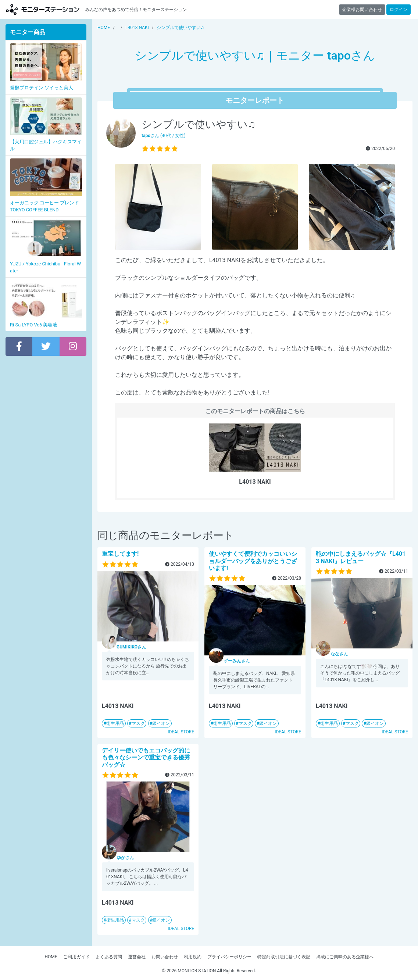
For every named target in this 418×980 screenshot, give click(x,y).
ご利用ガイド (76, 957)
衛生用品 (115, 723)
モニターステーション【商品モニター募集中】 (43, 9)
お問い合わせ (165, 957)
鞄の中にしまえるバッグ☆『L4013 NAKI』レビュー (361, 557)
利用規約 (193, 957)
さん (131, 647)
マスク (138, 723)
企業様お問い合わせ (362, 10)
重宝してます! (120, 554)
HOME (51, 957)
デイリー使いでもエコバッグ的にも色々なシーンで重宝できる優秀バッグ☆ (146, 757)
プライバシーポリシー (229, 957)
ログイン (399, 10)
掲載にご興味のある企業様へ (345, 957)
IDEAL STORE (181, 732)
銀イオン (161, 723)
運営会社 (137, 957)
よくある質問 (109, 957)
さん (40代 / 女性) (164, 136)
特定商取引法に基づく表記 (284, 957)
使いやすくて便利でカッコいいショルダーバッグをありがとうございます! (253, 561)
